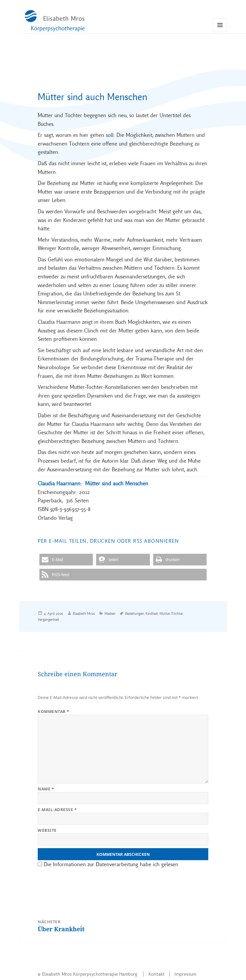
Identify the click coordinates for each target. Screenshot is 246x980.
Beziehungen (135, 614)
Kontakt (157, 974)
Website (47, 830)
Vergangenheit (48, 620)
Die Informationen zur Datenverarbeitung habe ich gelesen (110, 864)
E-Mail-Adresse (57, 810)
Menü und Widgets (220, 32)
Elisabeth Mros (84, 614)
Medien (110, 614)
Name (46, 789)
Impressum (185, 974)
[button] (66, 560)
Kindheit (152, 614)
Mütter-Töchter (171, 614)
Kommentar (53, 711)
